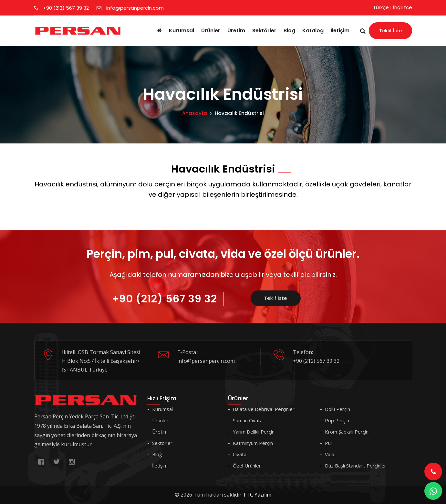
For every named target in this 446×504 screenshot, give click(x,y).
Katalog (313, 31)
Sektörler (264, 31)
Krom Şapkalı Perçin (347, 432)
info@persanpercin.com (130, 8)
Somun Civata (248, 420)
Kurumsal (182, 31)
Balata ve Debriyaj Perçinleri (264, 409)
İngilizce (403, 7)
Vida (330, 454)
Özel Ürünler (247, 466)
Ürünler (211, 31)
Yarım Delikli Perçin (254, 432)
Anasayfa (195, 113)
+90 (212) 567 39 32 (62, 8)
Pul (328, 443)
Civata (240, 454)
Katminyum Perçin (253, 443)
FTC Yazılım (258, 495)
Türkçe (381, 7)
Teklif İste (390, 31)
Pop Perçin (337, 420)
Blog (289, 31)
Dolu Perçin (337, 409)
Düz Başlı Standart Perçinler (356, 466)
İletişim (340, 31)
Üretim (236, 31)
